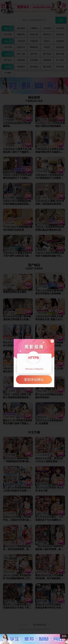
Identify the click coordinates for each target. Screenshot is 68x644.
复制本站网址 (34, 380)
